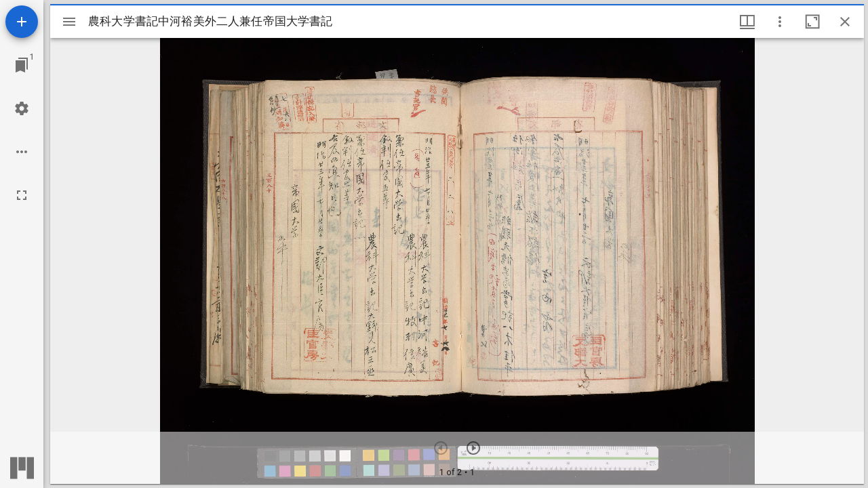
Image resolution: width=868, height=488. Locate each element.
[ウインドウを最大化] (812, 22)
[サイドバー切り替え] (69, 22)
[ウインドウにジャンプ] (22, 65)
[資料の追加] (22, 22)
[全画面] (22, 195)
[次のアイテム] (473, 448)
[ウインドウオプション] (780, 22)
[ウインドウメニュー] (747, 22)
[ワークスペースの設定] (22, 108)
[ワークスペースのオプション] (22, 152)
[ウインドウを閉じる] (845, 22)
